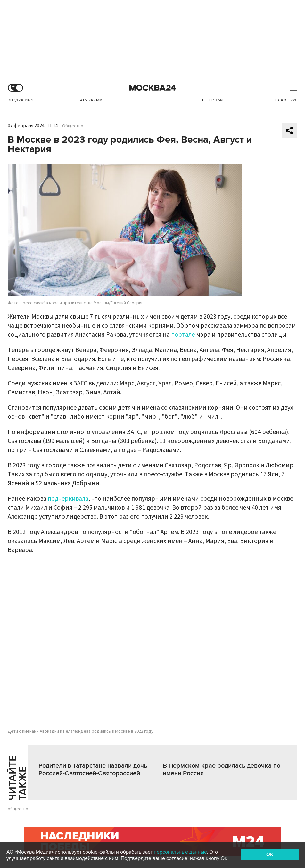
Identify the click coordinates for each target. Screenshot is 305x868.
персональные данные (180, 852)
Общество (73, 126)
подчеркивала (68, 499)
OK (270, 855)
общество (18, 809)
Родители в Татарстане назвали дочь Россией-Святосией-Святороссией (93, 770)
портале (183, 335)
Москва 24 (152, 88)
